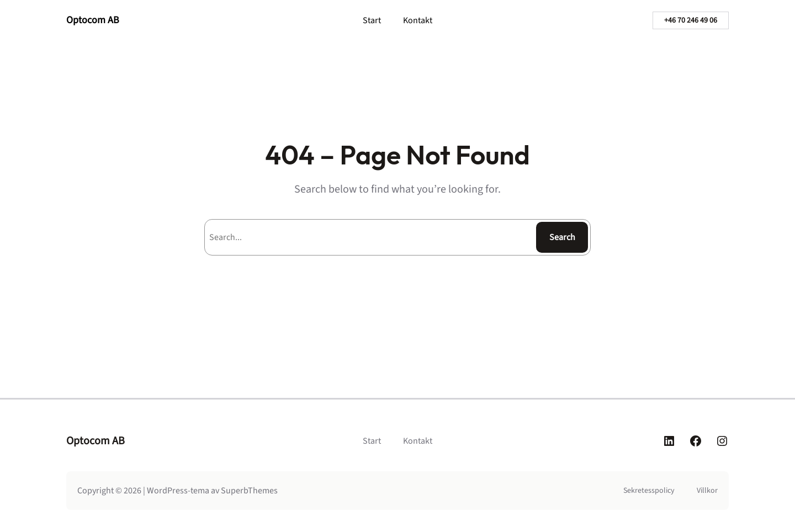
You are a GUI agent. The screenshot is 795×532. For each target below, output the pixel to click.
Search (562, 237)
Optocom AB (93, 20)
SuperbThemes (249, 491)
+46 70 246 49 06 (691, 20)
